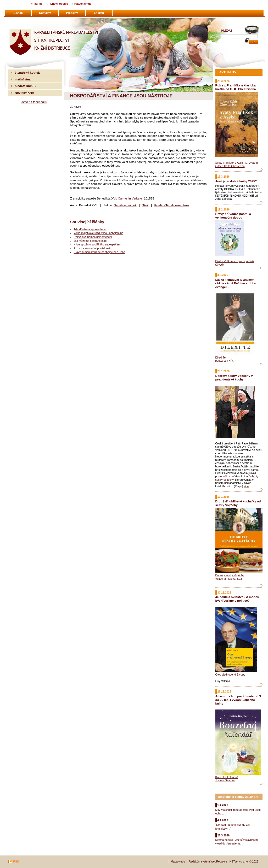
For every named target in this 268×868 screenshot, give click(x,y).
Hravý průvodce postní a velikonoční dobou (233, 216)
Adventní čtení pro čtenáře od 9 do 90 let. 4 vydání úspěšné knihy (238, 700)
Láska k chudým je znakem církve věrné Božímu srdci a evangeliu (236, 283)
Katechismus (83, 4)
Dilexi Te (221, 357)
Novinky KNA (25, 93)
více (246, 486)
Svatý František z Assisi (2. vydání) (237, 163)
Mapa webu (178, 861)
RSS (16, 861)
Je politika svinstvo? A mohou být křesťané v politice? (237, 599)
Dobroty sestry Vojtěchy (230, 575)
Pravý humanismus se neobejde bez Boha (100, 252)
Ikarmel (39, 4)
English (99, 13)
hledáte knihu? (26, 86)
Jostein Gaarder (225, 780)
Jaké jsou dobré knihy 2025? (236, 181)
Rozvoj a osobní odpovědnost (92, 248)
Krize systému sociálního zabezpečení (97, 244)
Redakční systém (199, 861)
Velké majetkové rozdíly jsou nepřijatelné (99, 233)
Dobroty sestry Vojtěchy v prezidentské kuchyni (234, 377)
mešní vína (23, 79)
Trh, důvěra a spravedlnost (90, 229)
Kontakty (45, 13)
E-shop (18, 13)
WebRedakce (219, 861)
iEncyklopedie (59, 4)
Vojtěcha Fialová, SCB (229, 579)
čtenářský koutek (125, 205)
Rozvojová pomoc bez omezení (93, 237)
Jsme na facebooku (34, 102)
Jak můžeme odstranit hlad (90, 241)
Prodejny (72, 13)
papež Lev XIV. (225, 361)
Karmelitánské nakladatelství (29, 20)
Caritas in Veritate (130, 198)
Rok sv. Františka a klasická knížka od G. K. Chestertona (236, 87)
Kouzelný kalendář (227, 777)
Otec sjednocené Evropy (230, 675)
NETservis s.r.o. (239, 861)
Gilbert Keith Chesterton (230, 166)
